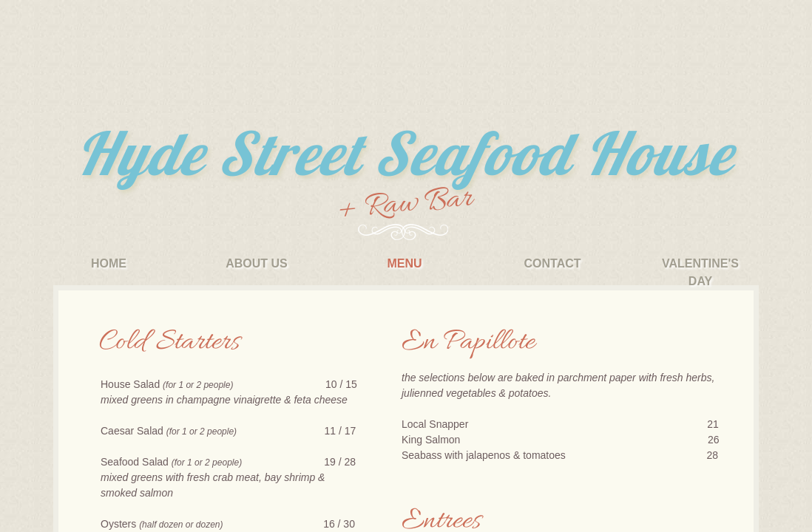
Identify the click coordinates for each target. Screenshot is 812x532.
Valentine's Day (700, 272)
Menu (404, 263)
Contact (552, 263)
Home (109, 263)
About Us (257, 263)
